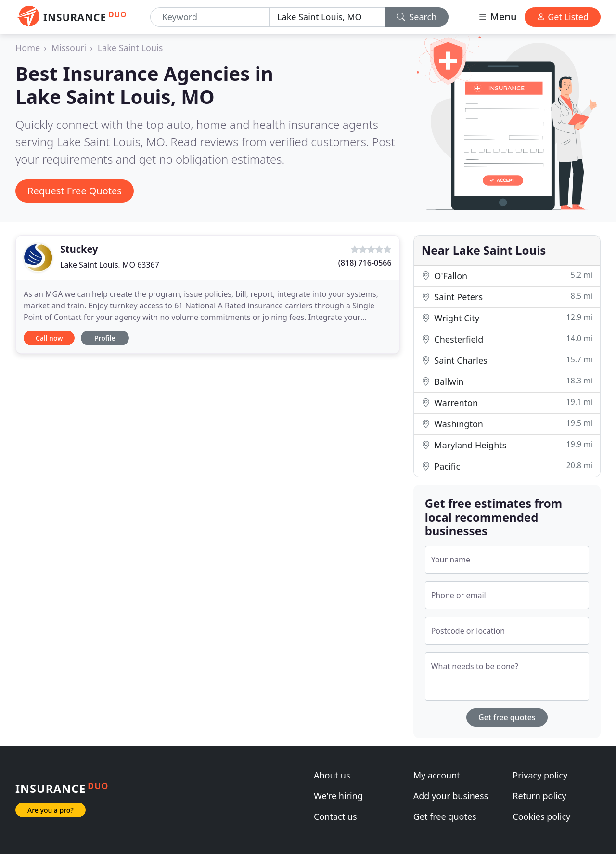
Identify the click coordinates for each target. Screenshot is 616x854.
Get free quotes (507, 717)
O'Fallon (507, 275)
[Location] (327, 17)
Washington (507, 424)
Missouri (69, 48)
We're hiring (338, 796)
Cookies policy (541, 816)
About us (332, 775)
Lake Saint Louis (130, 48)
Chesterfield (507, 339)
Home (28, 48)
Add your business (451, 796)
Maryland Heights (507, 445)
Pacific (507, 466)
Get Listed (563, 17)
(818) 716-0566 (365, 263)
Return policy (539, 796)
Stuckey (79, 249)
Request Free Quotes (75, 191)
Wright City (507, 318)
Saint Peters (507, 297)
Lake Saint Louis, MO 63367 (110, 265)
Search (417, 17)
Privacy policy (540, 775)
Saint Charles (507, 360)
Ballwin (507, 381)
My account (437, 775)
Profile (105, 338)
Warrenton (507, 402)
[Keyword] (210, 17)
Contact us (335, 816)
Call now (49, 338)
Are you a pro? (51, 810)
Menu (497, 17)
